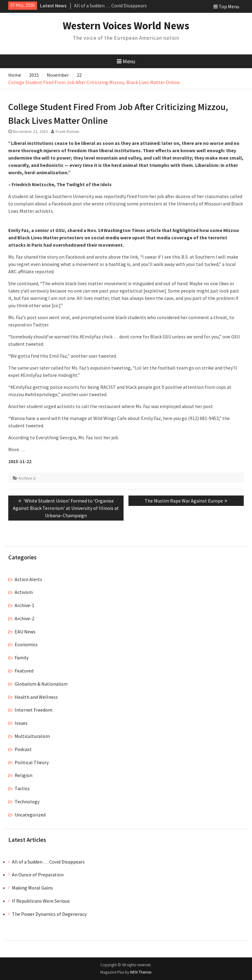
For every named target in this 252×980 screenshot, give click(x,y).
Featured (24, 671)
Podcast (23, 749)
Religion (24, 775)
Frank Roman (67, 131)
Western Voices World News (126, 26)
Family (22, 658)
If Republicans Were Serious (41, 901)
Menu (126, 61)
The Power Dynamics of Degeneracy (49, 914)
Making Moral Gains (32, 888)
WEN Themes (141, 972)
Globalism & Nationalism (41, 684)
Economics (26, 644)
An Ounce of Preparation (38, 875)
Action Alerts (28, 579)
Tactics (22, 788)
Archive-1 (24, 605)
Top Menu (226, 6)
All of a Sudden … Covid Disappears (110, 6)
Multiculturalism (32, 736)
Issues (21, 723)
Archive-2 (27, 478)
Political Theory (32, 762)
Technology (27, 801)
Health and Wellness (36, 697)
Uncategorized (30, 815)
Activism (24, 592)
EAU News (25, 632)
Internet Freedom (33, 710)
